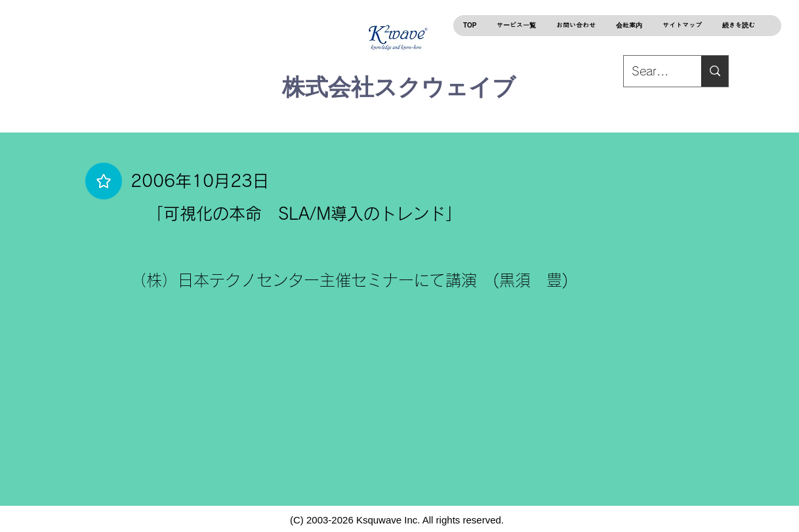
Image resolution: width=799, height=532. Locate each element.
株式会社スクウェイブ (399, 87)
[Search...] (715, 71)
